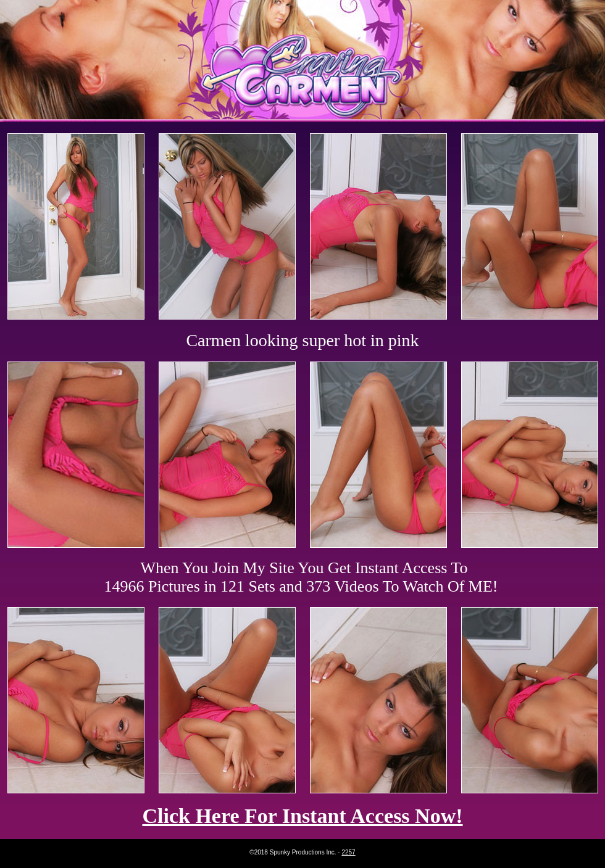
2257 (348, 852)
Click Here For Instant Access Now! (302, 816)
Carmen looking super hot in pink (302, 340)
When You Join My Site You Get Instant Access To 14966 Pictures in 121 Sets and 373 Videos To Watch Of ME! (301, 577)
